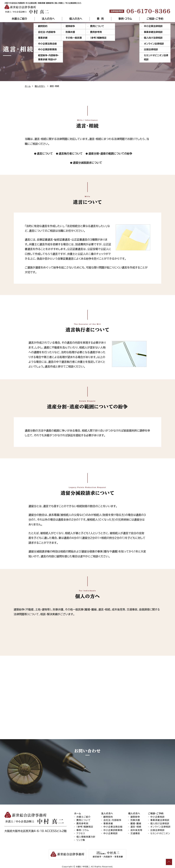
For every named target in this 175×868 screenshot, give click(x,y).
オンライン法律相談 (160, 830)
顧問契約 (108, 820)
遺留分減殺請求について (87, 163)
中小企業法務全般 (113, 830)
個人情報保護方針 (86, 840)
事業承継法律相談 (160, 823)
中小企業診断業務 (113, 833)
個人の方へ (76, 19)
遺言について (45, 153)
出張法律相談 (158, 833)
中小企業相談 (111, 837)
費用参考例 (82, 827)
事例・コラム (125, 19)
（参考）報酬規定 (85, 830)
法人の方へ (48, 19)
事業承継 (108, 827)
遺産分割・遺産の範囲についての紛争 (110, 153)
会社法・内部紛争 (112, 823)
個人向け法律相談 (160, 827)
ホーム (28, 86)
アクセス (81, 837)
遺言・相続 (136, 830)
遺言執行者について (71, 153)
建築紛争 (135, 820)
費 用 (100, 19)
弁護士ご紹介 (19, 19)
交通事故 (135, 837)
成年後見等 (136, 833)
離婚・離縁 (136, 827)
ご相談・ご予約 (155, 19)
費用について (84, 823)
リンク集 (81, 843)
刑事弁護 (135, 823)
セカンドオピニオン (160, 837)
